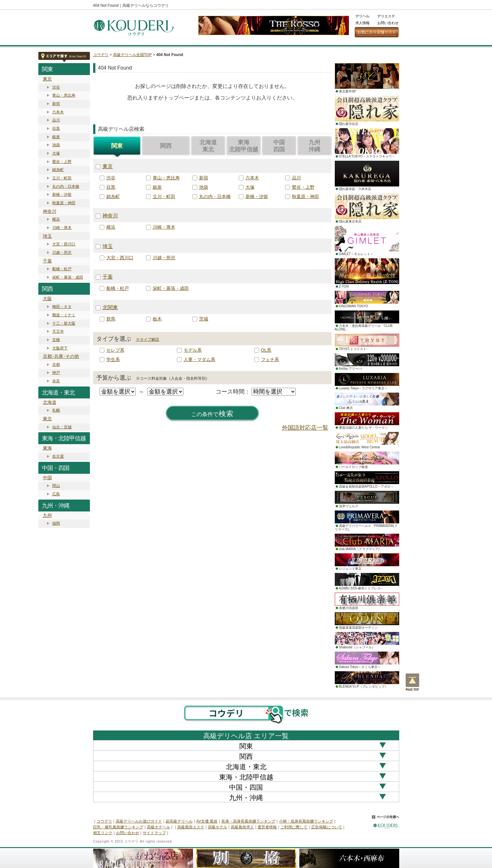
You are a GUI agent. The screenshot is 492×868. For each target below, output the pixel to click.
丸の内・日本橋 (66, 186)
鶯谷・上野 (62, 162)
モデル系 (193, 350)
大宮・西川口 (64, 244)
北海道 (50, 402)
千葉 (47, 261)
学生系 (113, 359)
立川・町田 (62, 178)
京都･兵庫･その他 (61, 356)
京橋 (56, 340)
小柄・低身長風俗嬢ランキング (306, 821)
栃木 (157, 319)
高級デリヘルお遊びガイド (139, 821)
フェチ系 (270, 359)
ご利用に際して (294, 827)
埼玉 (47, 236)
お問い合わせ (388, 23)
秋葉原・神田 (64, 203)
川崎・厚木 (62, 228)
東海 (47, 448)
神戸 (56, 373)
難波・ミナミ (64, 315)
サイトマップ (154, 833)
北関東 (110, 307)
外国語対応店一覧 (305, 428)
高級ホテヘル (159, 827)
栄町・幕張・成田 (68, 277)
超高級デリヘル (179, 821)
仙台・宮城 (62, 427)
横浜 (56, 219)
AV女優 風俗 (207, 821)
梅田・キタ (62, 307)
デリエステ (386, 16)
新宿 (56, 104)
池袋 (56, 145)
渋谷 (56, 87)
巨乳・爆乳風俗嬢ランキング (118, 827)
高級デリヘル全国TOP (132, 55)
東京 (47, 79)
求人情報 (362, 23)
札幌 (56, 410)
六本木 (58, 112)
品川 (56, 120)
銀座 (56, 137)
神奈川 (50, 211)
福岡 (56, 523)
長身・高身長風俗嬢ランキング (248, 821)
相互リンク (103, 833)
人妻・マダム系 (199, 359)
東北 (47, 419)
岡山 (56, 486)
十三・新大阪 (64, 323)
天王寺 (58, 331)
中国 (47, 478)
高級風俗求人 (242, 827)
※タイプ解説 (148, 339)
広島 (56, 494)
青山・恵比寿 (64, 95)
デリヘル (362, 16)
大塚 (56, 153)
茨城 (204, 319)
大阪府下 (60, 348)
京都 (56, 365)
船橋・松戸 (62, 269)
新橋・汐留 (62, 195)
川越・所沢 (62, 253)
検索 (212, 414)
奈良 (56, 381)
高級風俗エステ (191, 827)
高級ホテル (217, 827)
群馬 (111, 319)
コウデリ (101, 55)
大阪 (47, 299)
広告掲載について (327, 827)
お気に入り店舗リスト (377, 32)
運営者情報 (267, 827)
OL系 (266, 350)
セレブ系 (115, 350)
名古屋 (58, 456)
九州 (47, 515)
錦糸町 (58, 170)
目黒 (56, 129)
